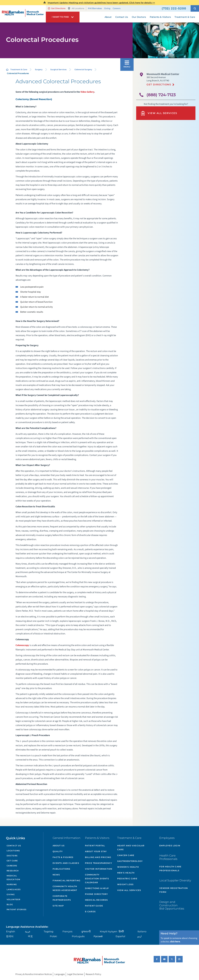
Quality (58, 851)
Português (78, 936)
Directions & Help (97, 888)
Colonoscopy (22, 645)
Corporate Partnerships (62, 898)
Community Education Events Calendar (97, 879)
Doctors (12, 856)
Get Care (12, 861)
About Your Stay (96, 851)
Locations (13, 851)
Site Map (58, 906)
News (56, 875)
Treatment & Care (19, 70)
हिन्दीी (121, 932)
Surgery (39, 70)
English (11, 932)
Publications (61, 869)
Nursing (12, 884)
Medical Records (97, 900)
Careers (117, 8)
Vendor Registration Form (174, 890)
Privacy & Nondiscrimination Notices (34, 974)
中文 (30, 936)
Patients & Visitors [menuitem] (160, 17)
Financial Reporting (66, 880)
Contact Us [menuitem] (122, 17)
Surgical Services (58, 70)
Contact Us (14, 846)
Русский (98, 936)
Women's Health (128, 867)
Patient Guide (94, 906)
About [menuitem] (108, 17)
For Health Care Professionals (170, 869)
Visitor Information (99, 869)
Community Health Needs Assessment (65, 888)
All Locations (76, 8)
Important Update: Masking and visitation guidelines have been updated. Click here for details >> (101, 3)
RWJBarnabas (95, 8)
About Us (59, 846)
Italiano (142, 932)
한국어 (10, 936)
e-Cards (90, 912)
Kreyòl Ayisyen (109, 932)
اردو (139, 936)
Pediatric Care (127, 879)
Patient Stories (17, 910)
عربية (28, 932)
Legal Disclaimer (75, 974)
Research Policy (93, 974)
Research (13, 871)
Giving (107, 8)
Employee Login (170, 846)
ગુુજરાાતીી (86, 932)
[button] (195, 8)
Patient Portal (95, 846)
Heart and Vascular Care (131, 848)
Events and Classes (66, 863)
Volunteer (13, 899)
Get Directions (57, 8)
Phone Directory (97, 894)
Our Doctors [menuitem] (139, 17)
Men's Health (126, 873)
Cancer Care (126, 855)
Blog (10, 905)
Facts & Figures (63, 857)
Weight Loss (125, 884)
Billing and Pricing (98, 857)
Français (67, 932)
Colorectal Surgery (83, 70)
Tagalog (48, 932)
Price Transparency (99, 863)
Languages (14, 889)
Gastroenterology (130, 861)
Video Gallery (87, 92)
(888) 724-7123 (161, 95)
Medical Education (13, 878)
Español (120, 936)
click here (175, 942)
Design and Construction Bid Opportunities (172, 905)
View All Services (159, 113)
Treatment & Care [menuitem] (185, 17)
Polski (53, 936)
